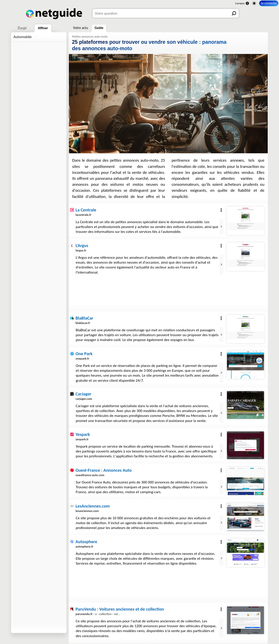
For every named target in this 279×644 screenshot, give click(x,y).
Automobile (23, 37)
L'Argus (82, 245)
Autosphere (86, 542)
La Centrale (86, 210)
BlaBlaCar (84, 318)
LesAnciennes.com (93, 506)
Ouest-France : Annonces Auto (104, 470)
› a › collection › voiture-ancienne (106, 614)
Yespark (83, 434)
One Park (84, 354)
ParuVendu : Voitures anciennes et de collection (120, 609)
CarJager (83, 394)
